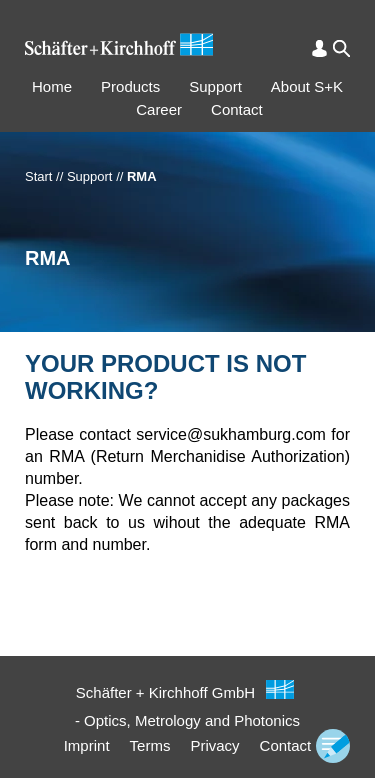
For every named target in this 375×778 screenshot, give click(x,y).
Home (52, 86)
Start (38, 176)
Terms (150, 745)
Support (215, 86)
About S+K (307, 86)
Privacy (214, 745)
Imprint (87, 745)
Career (159, 109)
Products (130, 86)
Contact (237, 109)
